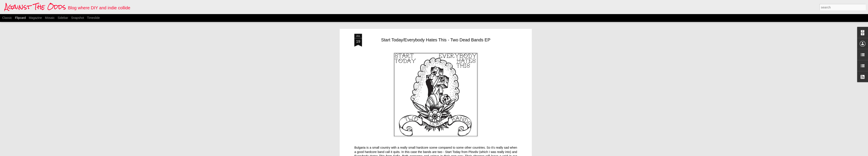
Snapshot (78, 18)
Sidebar (63, 18)
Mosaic (50, 18)
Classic (7, 18)
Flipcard (20, 18)
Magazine (35, 18)
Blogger (456, 154)
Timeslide (93, 18)
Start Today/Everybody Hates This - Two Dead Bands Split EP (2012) (401, 28)
